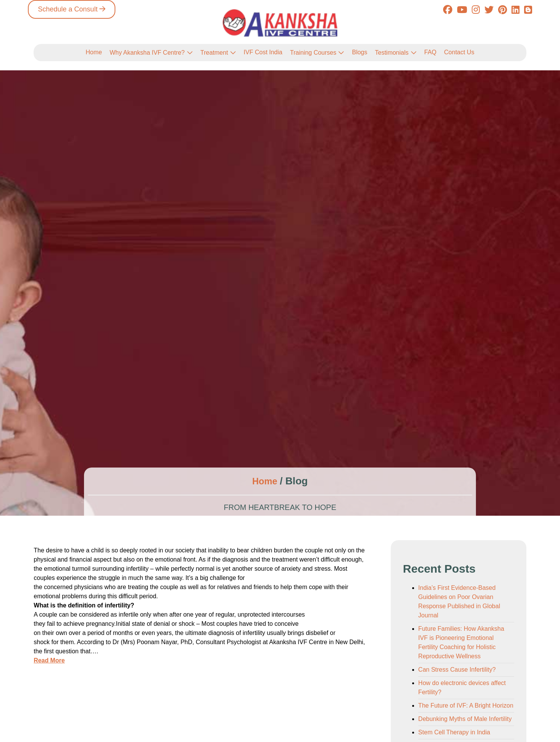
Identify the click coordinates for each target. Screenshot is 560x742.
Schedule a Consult (68, 9)
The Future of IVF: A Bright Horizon (466, 705)
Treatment (214, 53)
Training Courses (313, 53)
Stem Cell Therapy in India (454, 732)
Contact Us (459, 52)
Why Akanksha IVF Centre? (147, 53)
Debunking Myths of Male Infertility (465, 719)
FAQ (431, 52)
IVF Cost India (263, 52)
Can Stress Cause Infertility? (457, 670)
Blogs (359, 52)
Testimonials (392, 53)
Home (94, 52)
